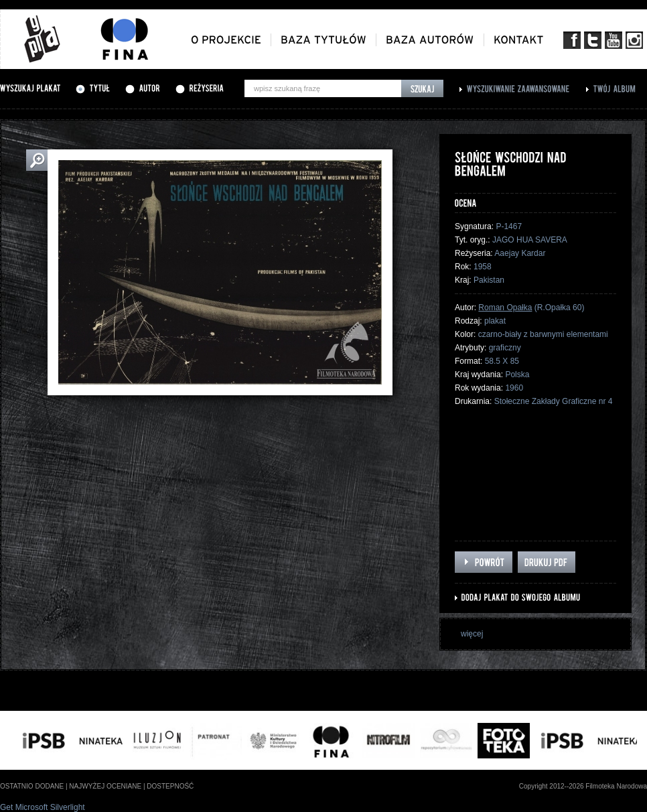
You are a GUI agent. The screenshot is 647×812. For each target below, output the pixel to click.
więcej (472, 634)
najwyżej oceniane (105, 786)
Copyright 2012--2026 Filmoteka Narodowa (583, 786)
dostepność (170, 786)
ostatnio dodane (32, 786)
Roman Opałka (505, 308)
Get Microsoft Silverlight (43, 807)
